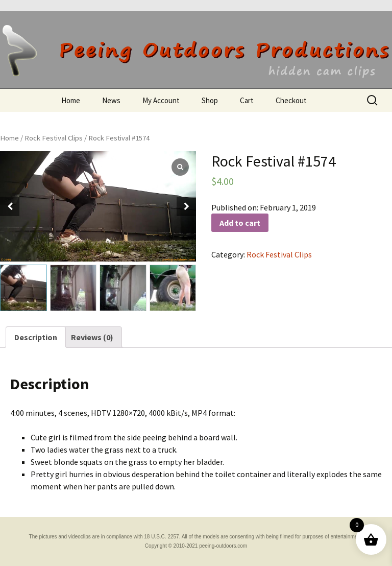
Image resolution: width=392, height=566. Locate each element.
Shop (210, 100)
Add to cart (240, 223)
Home (71, 100)
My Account (161, 100)
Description (36, 337)
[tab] (36, 337)
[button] (186, 206)
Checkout (291, 100)
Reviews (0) (92, 337)
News (111, 100)
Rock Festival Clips (54, 138)
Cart (247, 100)
